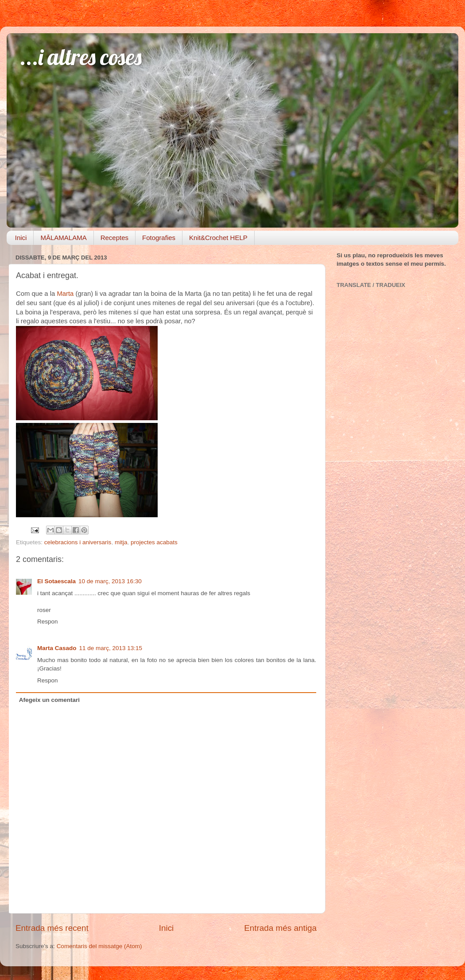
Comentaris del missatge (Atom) (99, 946)
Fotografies (159, 238)
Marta (66, 294)
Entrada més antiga (280, 928)
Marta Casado (57, 648)
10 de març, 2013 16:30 (110, 581)
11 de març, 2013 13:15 (111, 648)
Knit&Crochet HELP (218, 238)
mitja (121, 542)
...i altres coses (81, 57)
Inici (21, 238)
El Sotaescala (56, 581)
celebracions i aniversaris (78, 542)
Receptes (114, 238)
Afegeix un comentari (49, 700)
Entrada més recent (52, 928)
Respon (48, 622)
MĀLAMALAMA (63, 238)
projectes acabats (154, 542)
